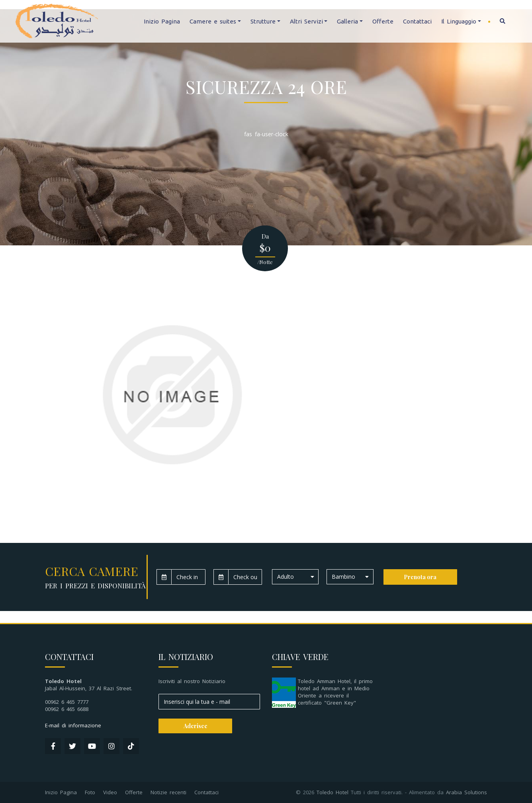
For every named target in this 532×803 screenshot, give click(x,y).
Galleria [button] (347, 21)
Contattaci (417, 21)
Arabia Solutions (466, 792)
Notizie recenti (168, 792)
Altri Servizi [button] (306, 21)
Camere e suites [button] (213, 21)
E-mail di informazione (73, 725)
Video (110, 792)
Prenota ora (420, 577)
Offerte (383, 21)
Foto (90, 792)
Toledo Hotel (332, 792)
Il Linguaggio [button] (459, 21)
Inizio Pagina (162, 21)
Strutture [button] (263, 21)
